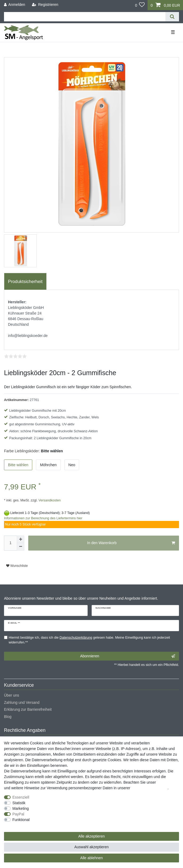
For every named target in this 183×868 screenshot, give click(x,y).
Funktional (21, 820)
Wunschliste (17, 566)
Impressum (166, 782)
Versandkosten (49, 500)
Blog (8, 717)
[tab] (25, 281)
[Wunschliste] (140, 5)
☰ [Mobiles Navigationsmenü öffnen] (173, 32)
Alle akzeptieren (92, 836)
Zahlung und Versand (22, 702)
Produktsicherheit (25, 282)
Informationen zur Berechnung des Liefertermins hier (43, 518)
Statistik (19, 803)
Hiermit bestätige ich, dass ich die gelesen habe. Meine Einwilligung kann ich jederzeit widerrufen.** (90, 640)
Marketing (21, 808)
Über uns (12, 695)
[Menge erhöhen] (21, 539)
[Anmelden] (15, 5)
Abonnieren (128, 656)
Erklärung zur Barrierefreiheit (28, 709)
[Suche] (172, 17)
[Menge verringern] (21, 547)
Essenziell (21, 797)
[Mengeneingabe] (10, 543)
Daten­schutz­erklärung (149, 788)
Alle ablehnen (91, 858)
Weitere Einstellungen (22, 825)
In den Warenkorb (131, 543)
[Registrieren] (45, 5)
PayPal (18, 814)
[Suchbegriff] (85, 17)
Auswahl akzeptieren (91, 847)
